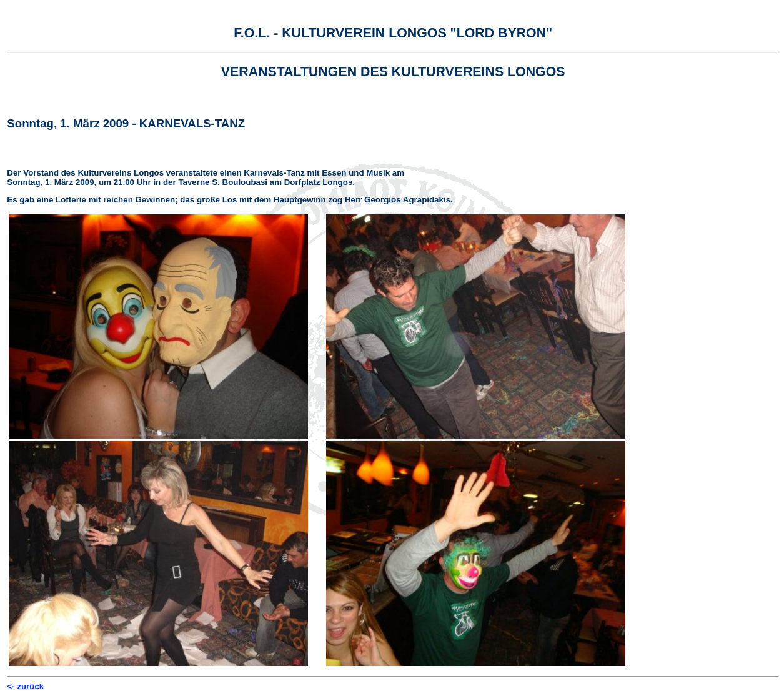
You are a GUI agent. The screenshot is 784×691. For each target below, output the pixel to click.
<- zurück (25, 686)
